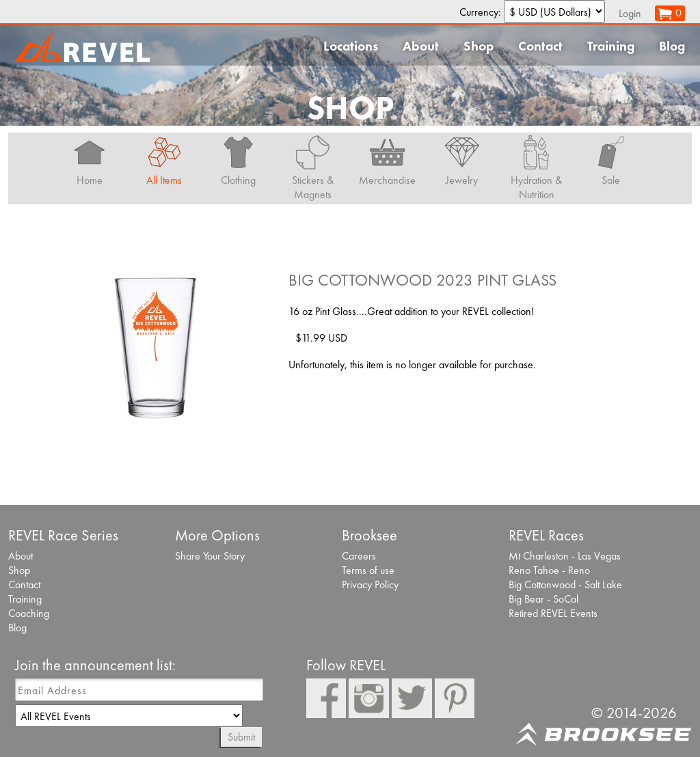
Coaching (29, 613)
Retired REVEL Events (553, 613)
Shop (479, 46)
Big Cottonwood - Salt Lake (565, 584)
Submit (241, 737)
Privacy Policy (370, 584)
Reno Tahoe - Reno (549, 570)
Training (611, 46)
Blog (672, 46)
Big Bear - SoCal (543, 599)
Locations (351, 46)
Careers (359, 556)
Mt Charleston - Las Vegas (565, 556)
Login (630, 13)
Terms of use (368, 570)
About (421, 46)
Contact (540, 46)
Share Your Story (210, 556)
